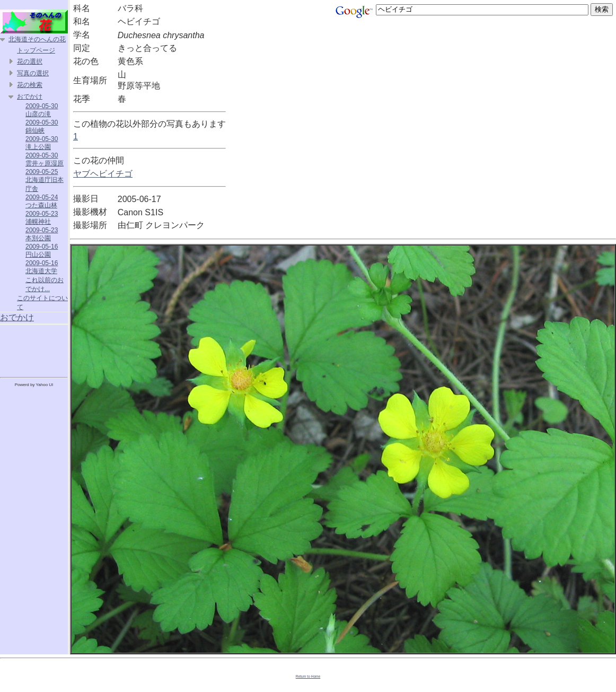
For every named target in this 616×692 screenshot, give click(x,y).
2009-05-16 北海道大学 (42, 267)
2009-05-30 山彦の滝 (42, 110)
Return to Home (308, 676)
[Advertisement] (34, 349)
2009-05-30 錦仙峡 (42, 126)
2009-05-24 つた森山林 (42, 201)
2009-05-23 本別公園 (42, 234)
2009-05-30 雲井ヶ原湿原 (45, 159)
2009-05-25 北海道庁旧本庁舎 (45, 180)
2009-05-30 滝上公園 (42, 143)
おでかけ (30, 97)
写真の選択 (33, 73)
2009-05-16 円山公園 (42, 251)
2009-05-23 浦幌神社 (42, 218)
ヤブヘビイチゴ (103, 174)
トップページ (36, 50)
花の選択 (30, 62)
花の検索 (30, 85)
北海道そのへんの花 (37, 39)
